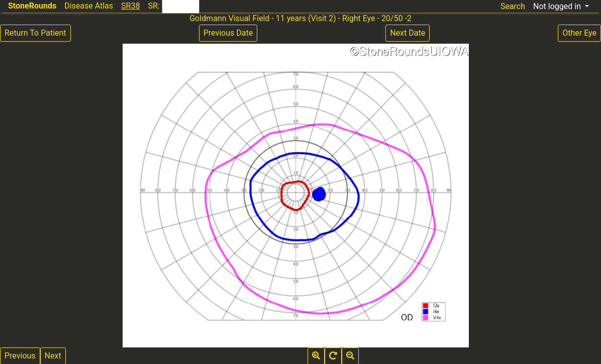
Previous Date (228, 33)
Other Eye (579, 33)
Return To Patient (35, 33)
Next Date (408, 33)
